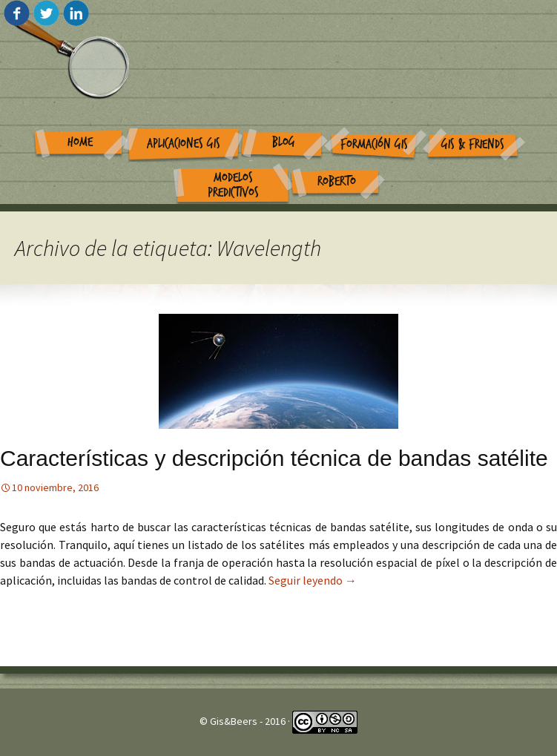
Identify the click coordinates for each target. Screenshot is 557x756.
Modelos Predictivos (233, 185)
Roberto (337, 181)
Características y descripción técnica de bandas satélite (274, 458)
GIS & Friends (473, 144)
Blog (284, 142)
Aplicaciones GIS (184, 144)
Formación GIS (374, 144)
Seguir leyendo (313, 580)
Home (80, 142)
